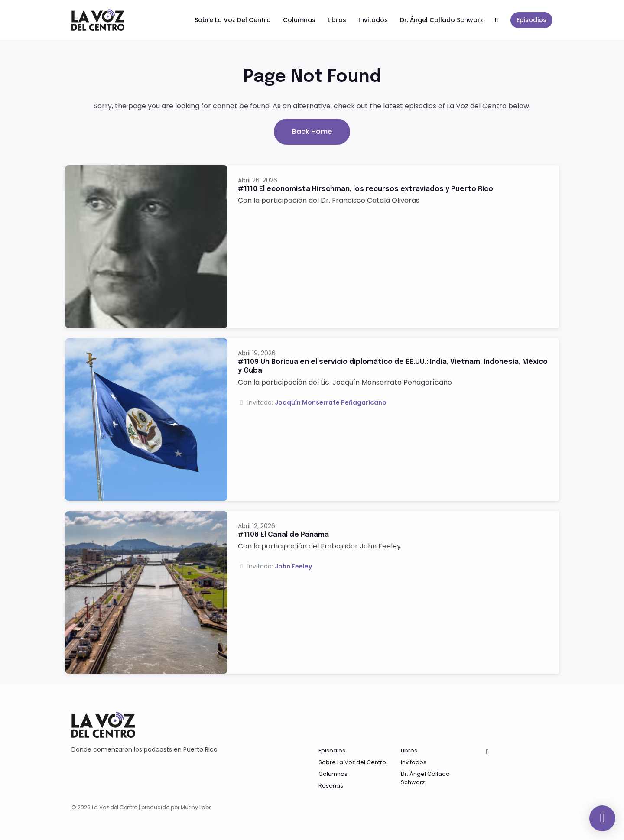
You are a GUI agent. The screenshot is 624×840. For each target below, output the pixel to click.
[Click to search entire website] (497, 20)
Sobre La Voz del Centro (233, 20)
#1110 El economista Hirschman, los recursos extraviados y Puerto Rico (366, 189)
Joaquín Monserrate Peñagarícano (331, 402)
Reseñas (331, 786)
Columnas (299, 20)
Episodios (531, 20)
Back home (312, 131)
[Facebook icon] (487, 752)
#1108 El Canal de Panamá (283, 535)
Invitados (373, 20)
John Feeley (293, 566)
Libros (337, 20)
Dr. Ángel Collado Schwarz (442, 20)
